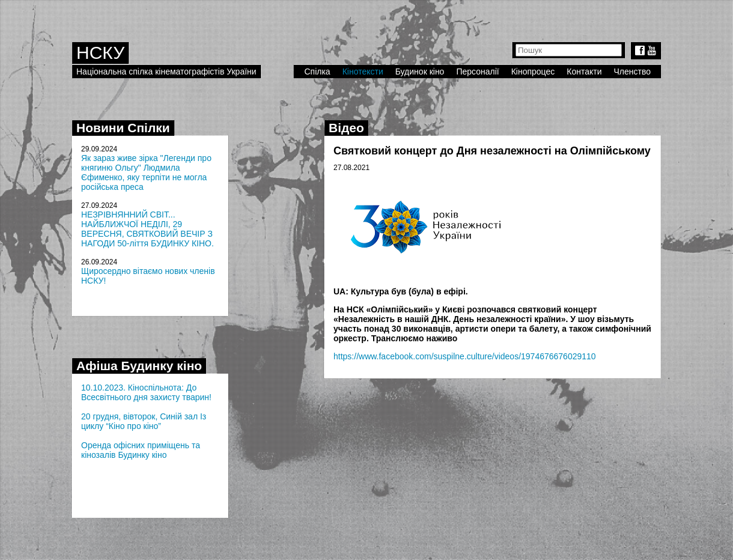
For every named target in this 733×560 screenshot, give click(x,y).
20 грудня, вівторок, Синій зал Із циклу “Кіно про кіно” (144, 421)
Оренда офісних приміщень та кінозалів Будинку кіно (141, 450)
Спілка (317, 72)
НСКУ (100, 53)
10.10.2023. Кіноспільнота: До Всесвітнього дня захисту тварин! (146, 392)
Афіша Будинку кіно (139, 366)
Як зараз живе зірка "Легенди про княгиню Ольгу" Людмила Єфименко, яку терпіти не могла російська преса (146, 172)
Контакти (584, 72)
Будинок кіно (420, 72)
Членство (633, 72)
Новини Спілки (123, 128)
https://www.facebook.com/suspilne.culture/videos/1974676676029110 (465, 356)
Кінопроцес (533, 72)
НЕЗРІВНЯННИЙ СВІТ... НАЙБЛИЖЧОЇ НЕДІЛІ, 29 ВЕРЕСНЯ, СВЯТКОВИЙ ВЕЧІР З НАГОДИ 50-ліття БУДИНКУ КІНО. (148, 229)
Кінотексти (363, 72)
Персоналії (477, 72)
